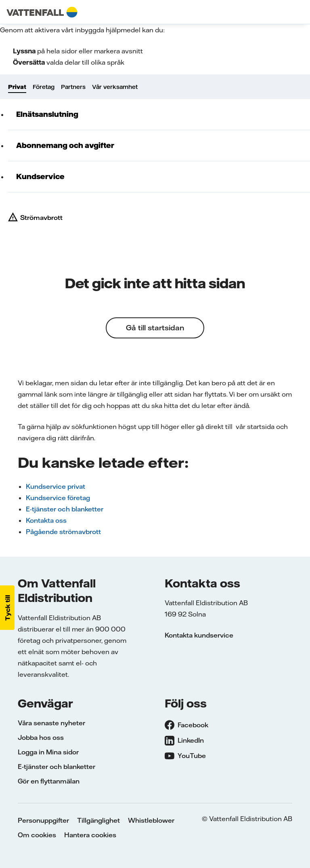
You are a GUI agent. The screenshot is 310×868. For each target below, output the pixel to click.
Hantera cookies (90, 835)
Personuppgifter (43, 820)
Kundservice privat (56, 486)
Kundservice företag (58, 498)
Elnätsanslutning (47, 114)
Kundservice (40, 176)
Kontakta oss (46, 520)
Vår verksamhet (115, 87)
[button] (7, 608)
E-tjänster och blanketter (65, 509)
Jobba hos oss (41, 737)
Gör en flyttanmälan (49, 781)
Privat (17, 87)
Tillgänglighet (98, 820)
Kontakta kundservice (199, 635)
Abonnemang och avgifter (65, 145)
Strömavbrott (41, 218)
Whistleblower (151, 820)
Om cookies (37, 835)
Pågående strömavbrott (63, 532)
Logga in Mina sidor (48, 752)
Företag (44, 87)
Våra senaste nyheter (51, 723)
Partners (73, 87)
